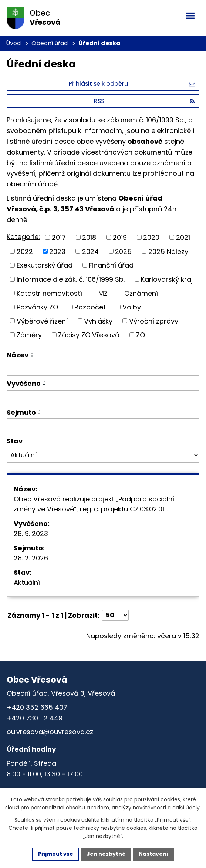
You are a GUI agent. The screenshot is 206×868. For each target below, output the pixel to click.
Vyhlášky (98, 321)
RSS (144, 101)
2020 (151, 237)
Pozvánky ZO (37, 307)
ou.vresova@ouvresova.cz (50, 732)
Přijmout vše (56, 854)
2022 (25, 251)
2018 (89, 237)
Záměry (29, 335)
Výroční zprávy (154, 321)
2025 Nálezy (168, 251)
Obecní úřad (50, 43)
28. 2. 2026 (31, 558)
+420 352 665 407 (37, 707)
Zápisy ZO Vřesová (89, 335)
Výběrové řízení (42, 321)
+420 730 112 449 (35, 718)
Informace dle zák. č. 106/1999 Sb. (71, 279)
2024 (90, 251)
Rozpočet (90, 307)
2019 (120, 237)
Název (18, 355)
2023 (57, 251)
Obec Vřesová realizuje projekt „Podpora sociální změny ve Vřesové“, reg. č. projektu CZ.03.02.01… (94, 504)
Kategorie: (23, 237)
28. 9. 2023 (31, 534)
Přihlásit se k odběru (132, 84)
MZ (103, 293)
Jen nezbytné (106, 854)
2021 (183, 237)
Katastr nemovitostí (49, 293)
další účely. (187, 808)
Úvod (13, 43)
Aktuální (27, 582)
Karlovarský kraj (167, 279)
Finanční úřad (111, 265)
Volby (132, 307)
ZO (141, 335)
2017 (59, 237)
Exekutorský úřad (45, 265)
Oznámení (141, 293)
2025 (123, 251)
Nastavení (153, 854)
